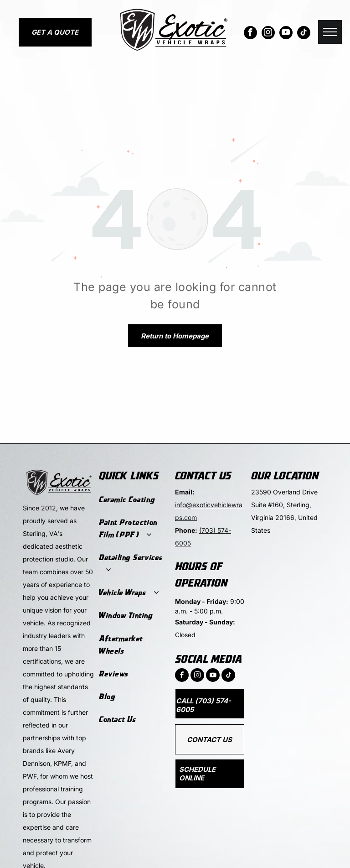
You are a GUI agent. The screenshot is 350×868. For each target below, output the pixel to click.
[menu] (330, 32)
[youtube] (286, 34)
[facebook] (250, 34)
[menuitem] (132, 499)
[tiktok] (304, 34)
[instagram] (268, 34)
